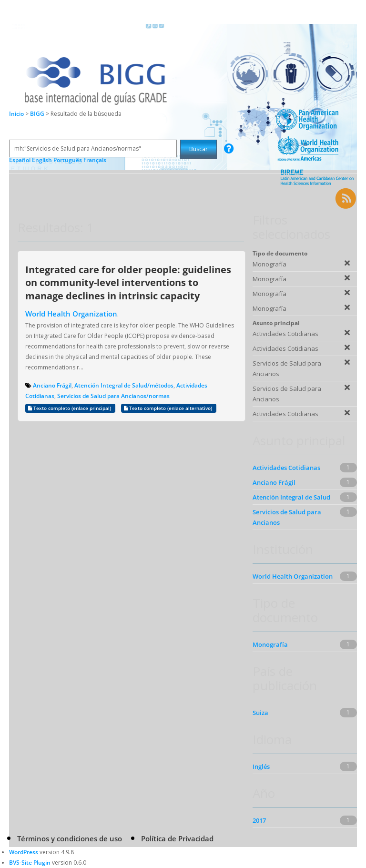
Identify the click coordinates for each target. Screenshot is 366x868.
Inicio (16, 114)
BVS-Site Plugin (30, 863)
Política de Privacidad (177, 838)
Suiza (260, 713)
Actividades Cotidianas (286, 468)
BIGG (38, 114)
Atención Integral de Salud (291, 497)
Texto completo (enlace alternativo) (169, 408)
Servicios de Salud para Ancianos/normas (113, 396)
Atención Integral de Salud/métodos (124, 385)
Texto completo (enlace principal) (70, 408)
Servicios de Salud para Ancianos (287, 517)
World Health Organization (71, 314)
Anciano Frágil (52, 385)
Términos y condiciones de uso (70, 838)
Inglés (261, 766)
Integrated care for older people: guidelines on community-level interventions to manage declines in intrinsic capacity (128, 282)
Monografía (270, 644)
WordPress (24, 852)
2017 (259, 820)
